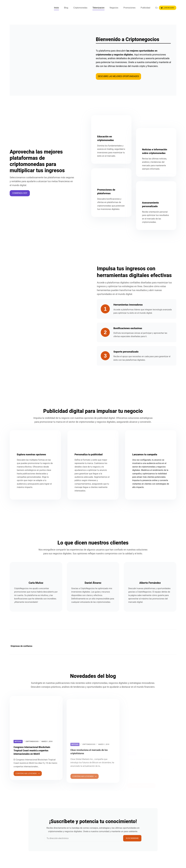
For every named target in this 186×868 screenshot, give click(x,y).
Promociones (129, 8)
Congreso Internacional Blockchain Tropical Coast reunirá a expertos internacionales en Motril (34, 762)
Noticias (18, 753)
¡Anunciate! (168, 8)
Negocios (114, 8)
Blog (66, 8)
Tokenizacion (98, 8)
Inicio (56, 8)
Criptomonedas (80, 8)
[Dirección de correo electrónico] (83, 838)
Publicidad (145, 8)
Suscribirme (132, 838)
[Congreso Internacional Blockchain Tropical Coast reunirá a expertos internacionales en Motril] (36, 727)
